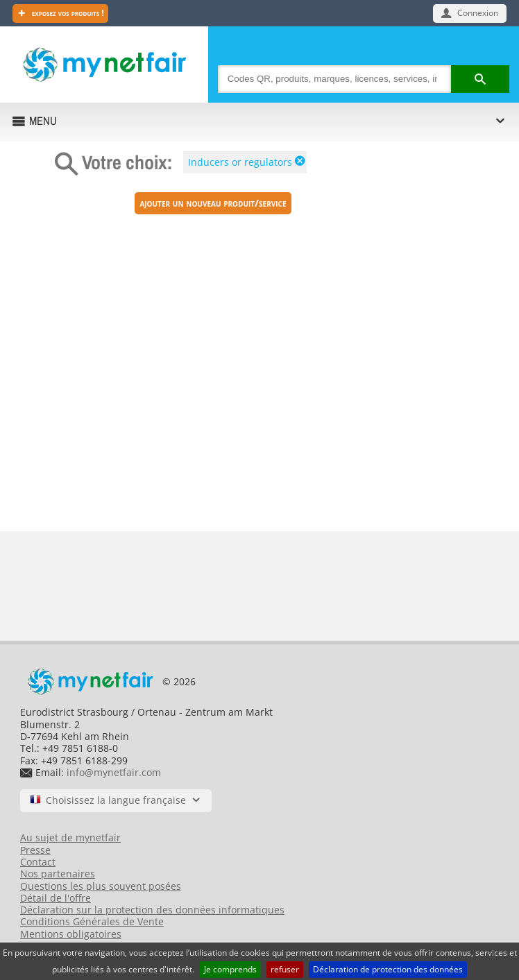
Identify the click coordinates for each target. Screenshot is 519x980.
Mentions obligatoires (71, 934)
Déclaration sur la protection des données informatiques (152, 910)
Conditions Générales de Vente (92, 921)
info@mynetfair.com (114, 772)
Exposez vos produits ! (67, 13)
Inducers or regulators (240, 162)
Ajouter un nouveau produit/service (213, 203)
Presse (35, 850)
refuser (285, 969)
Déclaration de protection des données (388, 969)
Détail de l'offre (56, 898)
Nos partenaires (58, 874)
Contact (38, 862)
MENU (43, 121)
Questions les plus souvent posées (101, 886)
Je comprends (230, 969)
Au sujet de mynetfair (70, 837)
